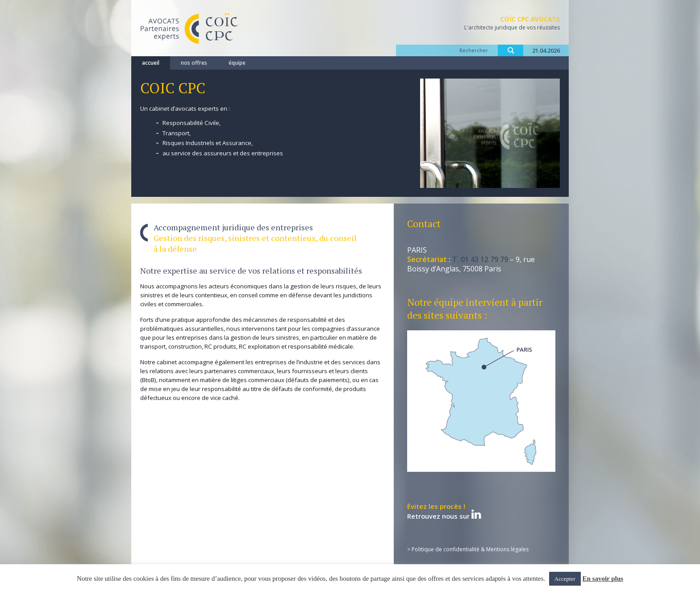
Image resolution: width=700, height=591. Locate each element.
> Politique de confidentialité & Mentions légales (468, 549)
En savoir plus (603, 579)
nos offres (194, 63)
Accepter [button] (565, 579)
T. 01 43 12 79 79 (480, 259)
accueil (151, 63)
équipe (237, 63)
